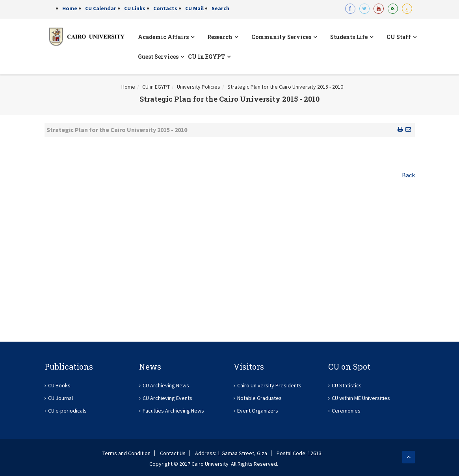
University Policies (199, 87)
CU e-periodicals (67, 411)
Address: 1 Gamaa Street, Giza (231, 453)
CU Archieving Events (167, 398)
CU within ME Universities (361, 398)
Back (408, 175)
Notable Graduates (259, 398)
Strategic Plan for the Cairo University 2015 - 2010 (285, 87)
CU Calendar (101, 8)
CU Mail (194, 8)
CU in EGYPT (156, 87)
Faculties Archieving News (173, 411)
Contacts (165, 8)
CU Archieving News (166, 385)
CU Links (135, 8)
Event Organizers (258, 411)
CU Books (59, 385)
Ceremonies (346, 411)
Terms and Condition (126, 453)
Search (220, 8)
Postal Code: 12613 (299, 453)
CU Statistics (347, 385)
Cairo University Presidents (269, 385)
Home (70, 8)
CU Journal (60, 398)
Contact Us (173, 453)
